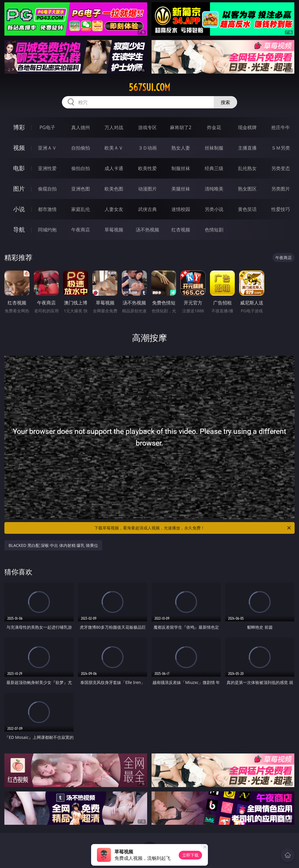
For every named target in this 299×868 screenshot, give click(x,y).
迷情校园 (181, 209)
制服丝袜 (181, 168)
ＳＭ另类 (281, 148)
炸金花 (214, 127)
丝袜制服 (214, 148)
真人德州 (81, 127)
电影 (19, 168)
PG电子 (47, 127)
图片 (19, 189)
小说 (19, 209)
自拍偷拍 (81, 148)
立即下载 (190, 855)
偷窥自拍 (47, 189)
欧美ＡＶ (114, 148)
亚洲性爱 (47, 168)
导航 (19, 229)
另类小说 (214, 209)
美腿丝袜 (181, 189)
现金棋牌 (247, 127)
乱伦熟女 (247, 168)
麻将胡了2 (181, 127)
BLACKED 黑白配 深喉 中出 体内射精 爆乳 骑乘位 (53, 545)
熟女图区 (247, 189)
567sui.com (149, 87)
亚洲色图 (81, 189)
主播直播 (247, 148)
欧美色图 (114, 189)
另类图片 (281, 189)
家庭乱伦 (81, 209)
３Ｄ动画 (147, 148)
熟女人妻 (181, 148)
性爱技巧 (281, 209)
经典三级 (214, 168)
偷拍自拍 (81, 168)
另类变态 (281, 168)
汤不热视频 (147, 230)
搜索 (225, 102)
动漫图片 (147, 189)
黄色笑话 (247, 209)
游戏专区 (147, 127)
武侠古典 (147, 209)
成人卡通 (114, 168)
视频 (19, 148)
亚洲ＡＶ (47, 148)
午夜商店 (81, 230)
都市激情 (47, 209)
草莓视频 (114, 230)
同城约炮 (47, 230)
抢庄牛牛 (281, 127)
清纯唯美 (214, 189)
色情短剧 (214, 230)
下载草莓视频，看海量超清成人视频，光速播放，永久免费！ (193, 528)
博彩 (19, 127)
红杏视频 (181, 230)
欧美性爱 (147, 168)
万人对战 (114, 127)
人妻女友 (114, 209)
